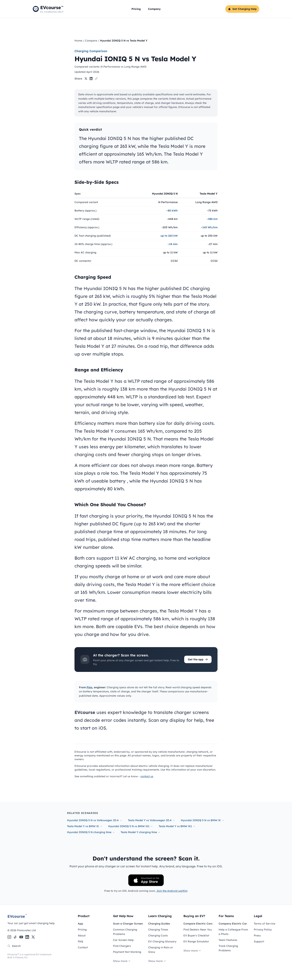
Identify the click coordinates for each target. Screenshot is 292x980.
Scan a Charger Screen (128, 924)
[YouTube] (21, 937)
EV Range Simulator (196, 941)
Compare (91, 41)
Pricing (136, 9)
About (82, 936)
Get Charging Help (242, 9)
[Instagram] (9, 937)
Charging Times (158, 930)
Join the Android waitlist (172, 891)
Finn (89, 687)
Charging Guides (159, 924)
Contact (83, 947)
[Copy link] (96, 79)
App (80, 924)
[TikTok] (15, 937)
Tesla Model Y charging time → (141, 832)
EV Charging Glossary (162, 941)
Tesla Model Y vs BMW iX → (85, 826)
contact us (147, 776)
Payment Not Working (127, 952)
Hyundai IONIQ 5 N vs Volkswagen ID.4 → (95, 820)
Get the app (198, 659)
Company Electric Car (233, 924)
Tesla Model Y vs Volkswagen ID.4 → (151, 820)
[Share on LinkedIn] (91, 79)
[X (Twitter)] (33, 937)
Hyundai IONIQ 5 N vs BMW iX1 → (130, 826)
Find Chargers (122, 946)
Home (78, 41)
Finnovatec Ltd (26, 930)
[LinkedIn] (27, 937)
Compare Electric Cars (198, 924)
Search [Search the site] (14, 946)
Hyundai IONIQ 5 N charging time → (91, 832)
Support (259, 941)
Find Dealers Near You (198, 930)
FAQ (80, 941)
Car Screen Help (123, 940)
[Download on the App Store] (146, 880)
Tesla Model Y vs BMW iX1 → (177, 826)
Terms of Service (265, 924)
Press (257, 936)
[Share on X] (86, 79)
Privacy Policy (263, 930)
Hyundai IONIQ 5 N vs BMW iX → (202, 820)
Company (154, 9)
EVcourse (17, 916)
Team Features (228, 940)
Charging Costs (158, 936)
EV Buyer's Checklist (196, 936)
